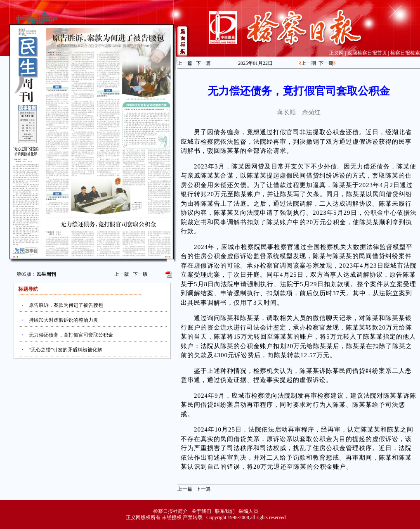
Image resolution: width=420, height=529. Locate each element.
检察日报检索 (405, 53)
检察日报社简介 (170, 511)
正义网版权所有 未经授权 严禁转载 (164, 517)
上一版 (122, 274)
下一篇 (203, 63)
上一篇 (185, 63)
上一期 (309, 63)
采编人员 (248, 511)
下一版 (140, 274)
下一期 (326, 63)
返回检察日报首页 (367, 53)
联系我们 (225, 511)
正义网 (336, 53)
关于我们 (201, 511)
